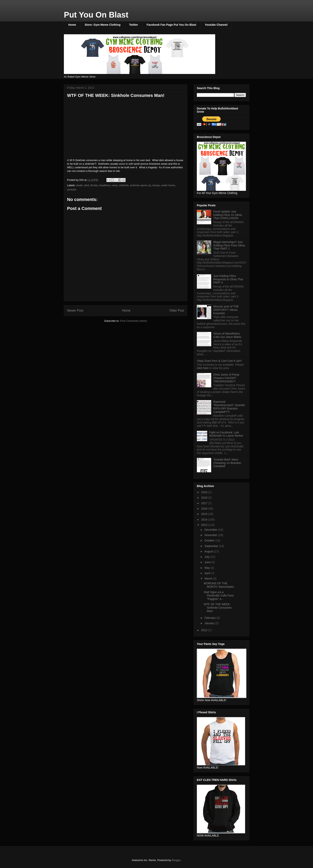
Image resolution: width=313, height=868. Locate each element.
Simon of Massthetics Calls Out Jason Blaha (227, 335)
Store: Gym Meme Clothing (103, 25)
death (80, 185)
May (207, 568)
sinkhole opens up (140, 185)
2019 (205, 492)
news (115, 185)
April (208, 573)
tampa (156, 185)
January (210, 623)
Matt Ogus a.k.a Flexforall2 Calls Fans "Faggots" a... (219, 595)
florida (94, 185)
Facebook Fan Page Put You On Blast (171, 25)
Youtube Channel (216, 25)
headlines (105, 185)
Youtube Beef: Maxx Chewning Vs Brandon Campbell (227, 463)
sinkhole (124, 185)
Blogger (176, 860)
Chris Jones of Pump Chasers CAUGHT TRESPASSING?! (226, 378)
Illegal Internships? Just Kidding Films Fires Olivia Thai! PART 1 (229, 245)
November (211, 535)
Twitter (134, 25)
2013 (205, 525)
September (212, 546)
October (210, 540)
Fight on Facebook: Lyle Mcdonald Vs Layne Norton (226, 434)
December (211, 530)
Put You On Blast (96, 15)
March (209, 579)
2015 (205, 514)
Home (72, 25)
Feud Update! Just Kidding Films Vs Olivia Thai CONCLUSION (228, 215)
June (208, 562)
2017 (205, 503)
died (87, 185)
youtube (72, 189)
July (207, 557)
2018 (205, 498)
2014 (205, 520)
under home (168, 185)
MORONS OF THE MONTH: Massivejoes (219, 585)
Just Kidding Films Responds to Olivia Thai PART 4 (228, 279)
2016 (205, 509)
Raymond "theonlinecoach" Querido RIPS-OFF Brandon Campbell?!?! (229, 407)
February (210, 618)
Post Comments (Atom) (133, 321)
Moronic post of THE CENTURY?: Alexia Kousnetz (226, 310)
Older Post (177, 310)
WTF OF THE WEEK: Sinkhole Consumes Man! (218, 608)
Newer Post (75, 310)
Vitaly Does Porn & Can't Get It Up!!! (219, 361)
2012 (205, 630)
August (209, 551)
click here (203, 368)
